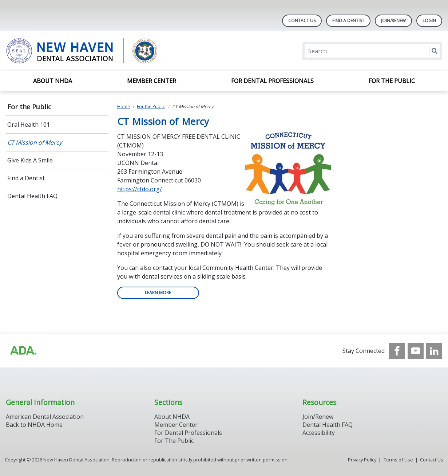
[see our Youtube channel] (416, 351)
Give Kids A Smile (30, 160)
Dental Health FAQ (32, 196)
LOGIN (429, 21)
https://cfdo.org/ (140, 189)
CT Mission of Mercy (35, 142)
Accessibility (319, 433)
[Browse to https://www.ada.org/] (23, 351)
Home (124, 107)
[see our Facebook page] (397, 351)
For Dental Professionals (272, 81)
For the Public (392, 81)
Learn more (158, 293)
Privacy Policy (362, 460)
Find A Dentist (348, 21)
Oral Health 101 (29, 125)
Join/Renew (393, 21)
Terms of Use (398, 460)
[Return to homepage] (100, 51)
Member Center (152, 81)
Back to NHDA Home (34, 425)
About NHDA (53, 81)
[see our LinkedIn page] (434, 351)
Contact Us (302, 21)
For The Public (174, 441)
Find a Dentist (26, 178)
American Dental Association (45, 417)
